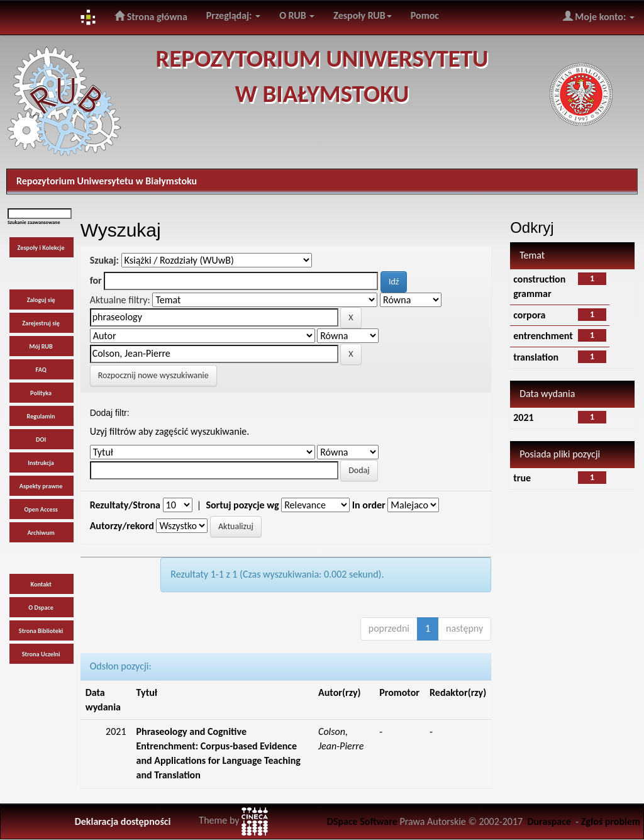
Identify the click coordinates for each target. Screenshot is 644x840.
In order (369, 505)
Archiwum (41, 533)
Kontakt (41, 584)
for (96, 280)
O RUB (297, 15)
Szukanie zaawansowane (34, 222)
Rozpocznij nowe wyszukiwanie (153, 375)
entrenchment (543, 336)
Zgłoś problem (611, 821)
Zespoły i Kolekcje (41, 248)
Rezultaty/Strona (125, 505)
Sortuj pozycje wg (242, 505)
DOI (41, 440)
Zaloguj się (41, 300)
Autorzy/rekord (122, 526)
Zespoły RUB (363, 15)
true (522, 478)
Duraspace (549, 821)
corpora (529, 315)
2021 (523, 417)
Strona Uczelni (41, 654)
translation (536, 357)
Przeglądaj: (233, 15)
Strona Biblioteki (41, 631)
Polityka (41, 393)
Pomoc (425, 15)
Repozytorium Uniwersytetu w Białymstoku (107, 181)
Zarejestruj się (41, 323)
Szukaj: (104, 260)
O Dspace (41, 608)
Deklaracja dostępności (123, 821)
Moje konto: (599, 16)
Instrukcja (41, 463)
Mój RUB (41, 346)
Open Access (41, 509)
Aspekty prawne (41, 486)
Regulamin (41, 416)
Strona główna (151, 16)
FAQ (41, 370)
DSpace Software (362, 821)
